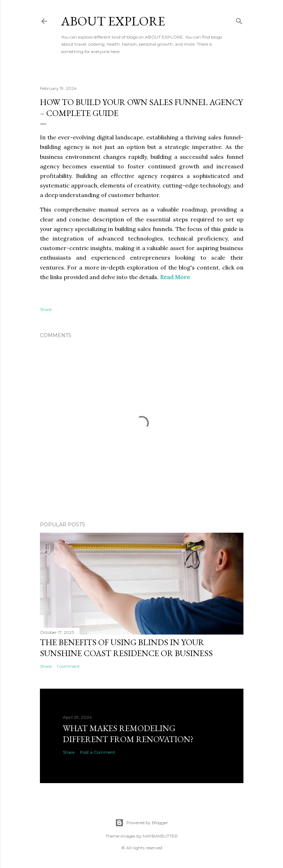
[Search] (239, 20)
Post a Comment (98, 752)
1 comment (68, 666)
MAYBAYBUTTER (160, 836)
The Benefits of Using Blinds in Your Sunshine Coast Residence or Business (126, 648)
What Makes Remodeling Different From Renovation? (128, 734)
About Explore (113, 21)
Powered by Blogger (142, 823)
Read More (175, 277)
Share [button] (46, 309)
